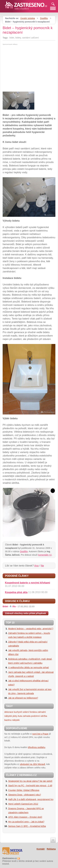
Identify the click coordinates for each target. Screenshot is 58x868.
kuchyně (18, 712)
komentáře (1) (45, 555)
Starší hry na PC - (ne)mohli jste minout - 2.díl (30, 786)
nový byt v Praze (40, 734)
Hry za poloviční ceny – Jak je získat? (26, 822)
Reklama (51, 849)
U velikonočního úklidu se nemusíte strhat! (29, 668)
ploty (15, 716)
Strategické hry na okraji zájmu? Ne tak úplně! (30, 781)
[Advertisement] (29, 68)
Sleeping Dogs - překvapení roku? (25, 795)
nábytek (16, 720)
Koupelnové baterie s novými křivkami (28, 583)
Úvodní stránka (28, 18)
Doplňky (44, 18)
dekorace (9, 712)
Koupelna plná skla (16, 592)
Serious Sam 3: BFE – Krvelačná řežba (27, 826)
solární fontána (30, 712)
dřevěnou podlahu (37, 747)
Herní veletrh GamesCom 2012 (23, 804)
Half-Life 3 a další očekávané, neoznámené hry (31, 799)
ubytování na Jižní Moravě (32, 764)
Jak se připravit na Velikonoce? (23, 698)
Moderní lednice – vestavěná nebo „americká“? (31, 629)
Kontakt (41, 849)
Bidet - (19, 606)
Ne (42, 566)
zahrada (27, 716)
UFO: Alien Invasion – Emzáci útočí (25, 817)
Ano (37, 566)
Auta (20, 716)
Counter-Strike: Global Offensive (24, 790)
